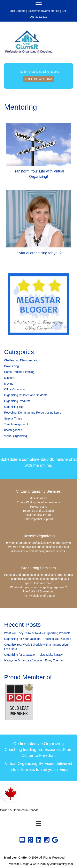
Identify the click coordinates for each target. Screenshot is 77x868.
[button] (22, 840)
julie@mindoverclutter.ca (44, 11)
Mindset (9, 378)
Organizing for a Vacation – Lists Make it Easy (33, 655)
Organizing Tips (14, 407)
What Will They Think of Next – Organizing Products (37, 633)
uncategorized (13, 430)
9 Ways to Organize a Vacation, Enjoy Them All (34, 660)
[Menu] (39, 5)
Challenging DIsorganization (22, 360)
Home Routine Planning (19, 372)
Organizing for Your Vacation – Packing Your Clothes (38, 639)
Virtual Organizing (16, 436)
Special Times (13, 418)
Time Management (16, 424)
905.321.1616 (39, 17)
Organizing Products (17, 401)
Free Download (38, 79)
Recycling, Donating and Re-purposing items (33, 413)
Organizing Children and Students (26, 395)
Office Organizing (15, 389)
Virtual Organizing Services (38, 491)
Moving (9, 384)
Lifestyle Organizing (38, 536)
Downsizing (11, 366)
